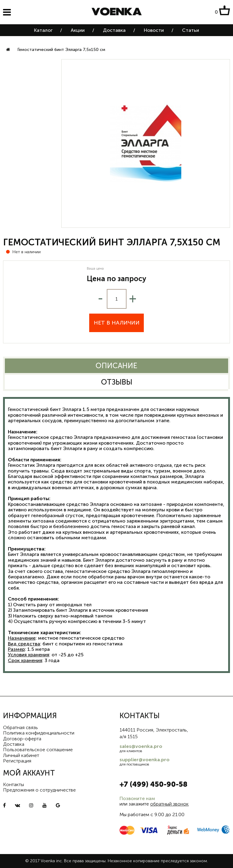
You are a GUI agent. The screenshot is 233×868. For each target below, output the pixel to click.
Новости (154, 30)
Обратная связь (20, 727)
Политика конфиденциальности (39, 733)
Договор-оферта (22, 739)
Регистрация (17, 761)
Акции (78, 30)
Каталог (43, 30)
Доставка (114, 30)
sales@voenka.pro (141, 746)
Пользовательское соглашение (38, 750)
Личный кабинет (21, 755)
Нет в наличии (117, 323)
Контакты (14, 784)
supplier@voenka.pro (145, 760)
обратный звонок (169, 804)
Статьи (191, 30)
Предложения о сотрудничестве (39, 790)
